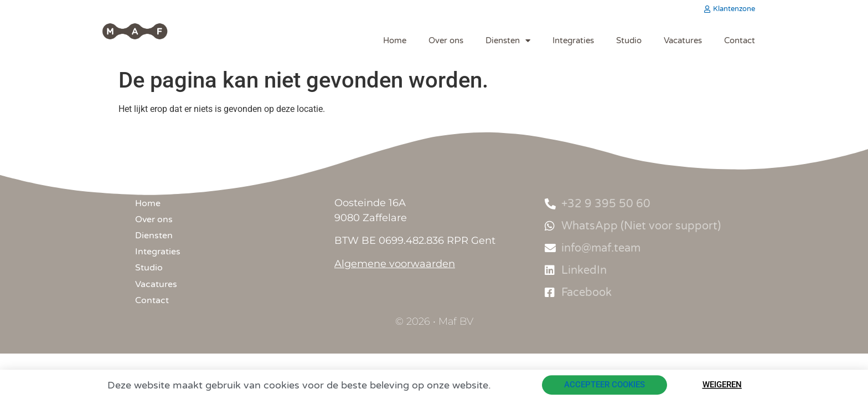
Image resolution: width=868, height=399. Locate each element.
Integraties (573, 40)
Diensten (508, 41)
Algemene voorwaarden (395, 264)
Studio (629, 40)
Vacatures (683, 40)
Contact (740, 40)
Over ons (446, 40)
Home (395, 40)
